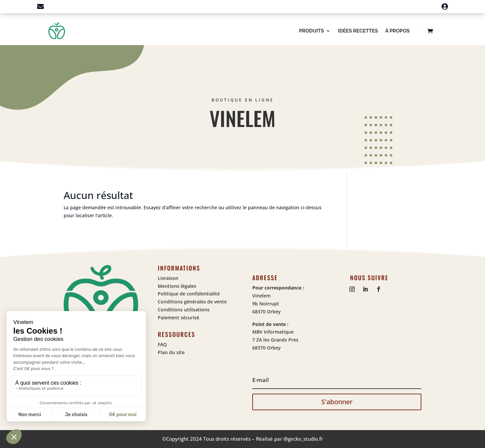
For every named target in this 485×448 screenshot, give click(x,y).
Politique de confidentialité (189, 294)
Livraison (168, 278)
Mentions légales (177, 286)
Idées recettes (358, 31)
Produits (311, 31)
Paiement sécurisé (179, 318)
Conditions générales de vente (192, 302)
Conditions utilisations (184, 310)
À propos (397, 31)
